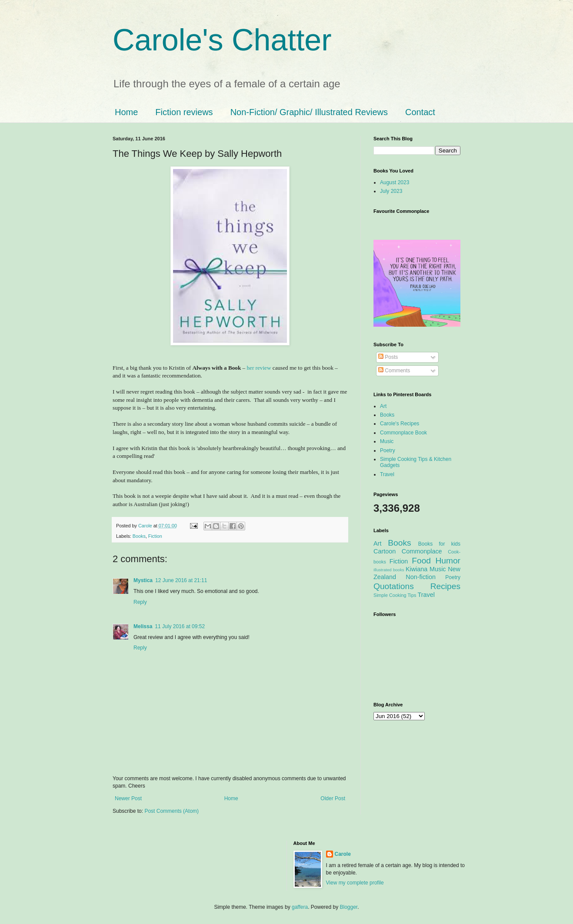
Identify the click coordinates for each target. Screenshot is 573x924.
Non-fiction (421, 577)
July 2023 (391, 191)
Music (387, 441)
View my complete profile (355, 883)
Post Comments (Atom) (172, 811)
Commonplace (422, 551)
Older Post (333, 798)
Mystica (143, 580)
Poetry (388, 450)
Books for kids (439, 544)
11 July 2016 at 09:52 (180, 626)
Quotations (394, 586)
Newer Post (128, 798)
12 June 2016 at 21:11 (181, 580)
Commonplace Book (403, 433)
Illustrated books (389, 570)
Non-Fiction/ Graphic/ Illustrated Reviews (309, 112)
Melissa (143, 626)
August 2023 (395, 182)
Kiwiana (416, 569)
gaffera (300, 907)
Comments (394, 371)
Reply (140, 602)
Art (383, 406)
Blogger (349, 907)
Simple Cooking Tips (395, 595)
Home (126, 112)
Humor (448, 561)
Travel (387, 474)
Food (421, 561)
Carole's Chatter (222, 40)
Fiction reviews (184, 112)
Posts (388, 357)
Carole (146, 526)
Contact (420, 112)
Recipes (445, 586)
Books (139, 536)
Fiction (155, 536)
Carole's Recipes (400, 424)
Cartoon (385, 551)
